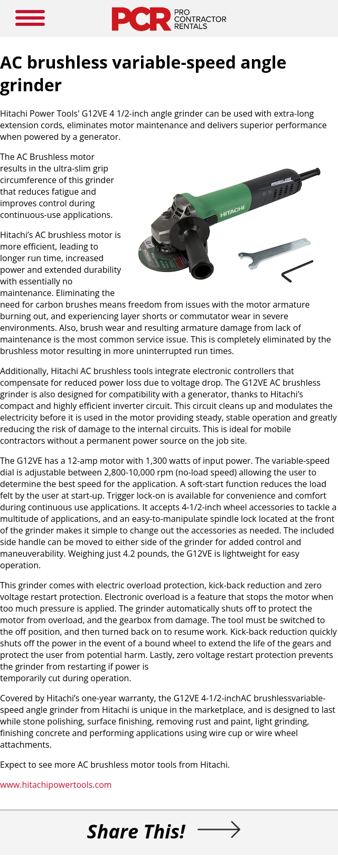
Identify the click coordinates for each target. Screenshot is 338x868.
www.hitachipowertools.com (56, 785)
